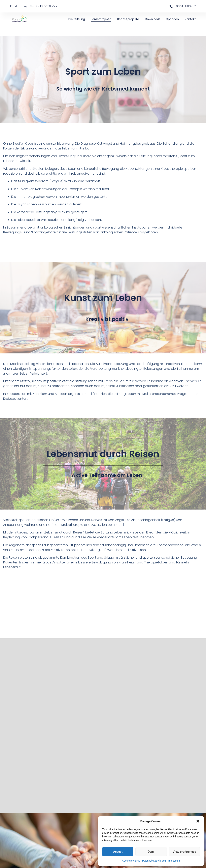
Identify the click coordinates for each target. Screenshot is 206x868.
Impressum (174, 861)
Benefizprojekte (128, 19)
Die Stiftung (77, 19)
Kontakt (190, 19)
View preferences (184, 852)
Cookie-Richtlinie (131, 861)
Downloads (153, 19)
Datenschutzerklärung (154, 861)
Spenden (173, 19)
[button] (198, 821)
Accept (118, 852)
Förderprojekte (101, 19)
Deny (151, 852)
